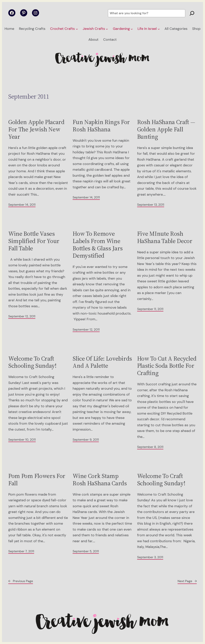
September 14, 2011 (22, 205)
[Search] (192, 13)
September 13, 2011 (151, 205)
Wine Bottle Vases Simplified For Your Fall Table (34, 241)
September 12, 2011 (22, 316)
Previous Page (21, 581)
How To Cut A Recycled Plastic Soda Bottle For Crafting (167, 366)
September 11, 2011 (150, 309)
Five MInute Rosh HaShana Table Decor (165, 237)
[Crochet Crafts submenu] (77, 29)
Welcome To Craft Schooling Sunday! (32, 362)
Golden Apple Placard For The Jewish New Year (36, 129)
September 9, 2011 (86, 440)
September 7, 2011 (21, 551)
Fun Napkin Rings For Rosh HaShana (101, 126)
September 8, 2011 (150, 447)
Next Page (187, 581)
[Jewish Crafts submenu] (107, 29)
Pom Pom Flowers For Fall (37, 480)
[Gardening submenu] (132, 29)
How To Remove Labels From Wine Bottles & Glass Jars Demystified (98, 245)
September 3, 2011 (150, 557)
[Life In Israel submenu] (159, 29)
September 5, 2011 (86, 551)
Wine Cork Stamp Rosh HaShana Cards (100, 480)
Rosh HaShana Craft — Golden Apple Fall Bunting (166, 129)
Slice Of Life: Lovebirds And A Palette (102, 362)
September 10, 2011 (22, 440)
